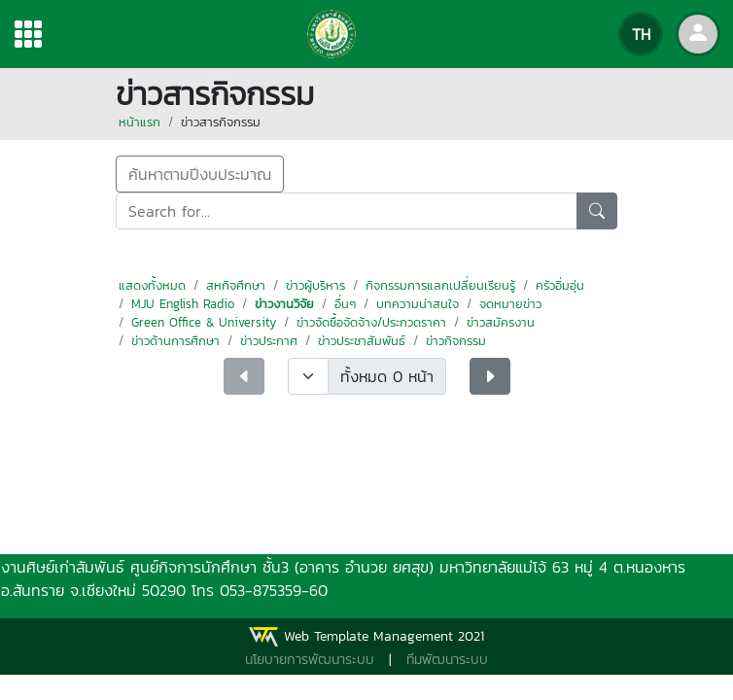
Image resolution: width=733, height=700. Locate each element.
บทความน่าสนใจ (418, 304)
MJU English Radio (183, 304)
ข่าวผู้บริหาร (315, 285)
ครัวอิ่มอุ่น (560, 285)
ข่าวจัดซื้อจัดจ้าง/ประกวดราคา (371, 322)
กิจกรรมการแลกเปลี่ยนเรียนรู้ (440, 285)
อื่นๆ (345, 304)
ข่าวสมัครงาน (501, 322)
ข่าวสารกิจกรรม (221, 122)
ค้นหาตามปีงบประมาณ (200, 174)
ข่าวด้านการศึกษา (175, 341)
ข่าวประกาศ (269, 341)
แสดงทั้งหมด (152, 285)
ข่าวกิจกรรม (456, 341)
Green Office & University (204, 322)
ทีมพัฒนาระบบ (447, 660)
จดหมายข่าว (510, 304)
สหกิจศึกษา (236, 285)
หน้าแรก (140, 122)
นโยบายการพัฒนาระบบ (310, 660)
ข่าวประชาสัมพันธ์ (362, 341)
